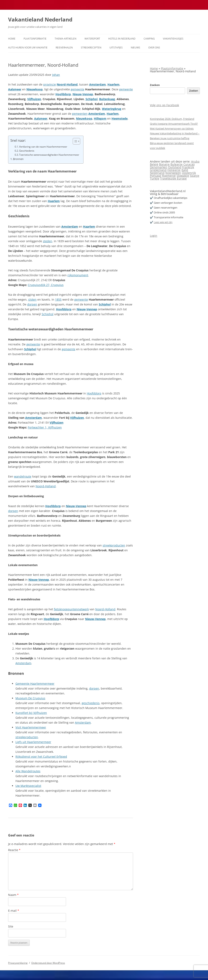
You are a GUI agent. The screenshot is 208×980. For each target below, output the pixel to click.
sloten (32, 299)
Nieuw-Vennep (83, 94)
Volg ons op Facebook (164, 105)
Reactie (14, 850)
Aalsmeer (15, 89)
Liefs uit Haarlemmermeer (33, 742)
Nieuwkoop (35, 89)
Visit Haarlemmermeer (31, 727)
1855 (58, 299)
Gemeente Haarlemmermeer (35, 684)
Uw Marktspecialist (28, 786)
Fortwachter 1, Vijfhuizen (45, 427)
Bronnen (18, 159)
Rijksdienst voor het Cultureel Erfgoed (41, 757)
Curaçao (189, 164)
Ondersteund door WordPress (48, 963)
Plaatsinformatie (35, 39)
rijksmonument (78, 275)
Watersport (92, 39)
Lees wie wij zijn (163, 222)
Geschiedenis (27, 151)
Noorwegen (173, 173)
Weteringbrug (112, 109)
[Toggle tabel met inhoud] (74, 141)
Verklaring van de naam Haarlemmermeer (43, 147)
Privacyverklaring (18, 963)
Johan (56, 75)
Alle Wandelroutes (28, 771)
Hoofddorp (63, 94)
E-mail (14, 911)
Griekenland (158, 170)
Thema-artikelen (66, 39)
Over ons (154, 48)
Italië (185, 170)
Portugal (156, 176)
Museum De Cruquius (30, 698)
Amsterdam (97, 84)
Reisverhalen (64, 48)
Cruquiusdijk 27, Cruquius (46, 285)
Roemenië (169, 176)
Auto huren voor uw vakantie (28, 48)
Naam (13, 895)
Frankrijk (188, 167)
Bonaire (164, 164)
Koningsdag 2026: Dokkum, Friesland (172, 119)
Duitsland (175, 167)
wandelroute (23, 476)
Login (154, 236)
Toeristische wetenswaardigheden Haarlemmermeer (49, 155)
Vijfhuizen (34, 99)
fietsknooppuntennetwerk (71, 609)
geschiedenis (91, 703)
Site (11, 926)
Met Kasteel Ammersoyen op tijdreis (172, 129)
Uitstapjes (116, 48)
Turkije (155, 178)
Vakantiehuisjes (173, 39)
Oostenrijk (189, 173)
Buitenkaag (107, 99)
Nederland (157, 173)
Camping (149, 39)
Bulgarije (177, 164)
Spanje (195, 176)
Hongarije (174, 170)
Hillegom (100, 118)
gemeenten (80, 114)
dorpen (32, 304)
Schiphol (92, 99)
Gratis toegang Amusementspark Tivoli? (174, 124)
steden (48, 241)
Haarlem (113, 84)
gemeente (77, 89)
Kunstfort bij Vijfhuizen (31, 713)
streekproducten (114, 545)
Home (12, 39)
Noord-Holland (67, 84)
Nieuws (135, 48)
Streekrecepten (91, 48)
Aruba (195, 161)
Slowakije (183, 176)
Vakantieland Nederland (40, 19)
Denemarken (159, 167)
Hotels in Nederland (122, 39)
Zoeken (155, 85)
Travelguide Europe (173, 178)
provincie (50, 84)
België (154, 164)
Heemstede (120, 118)
